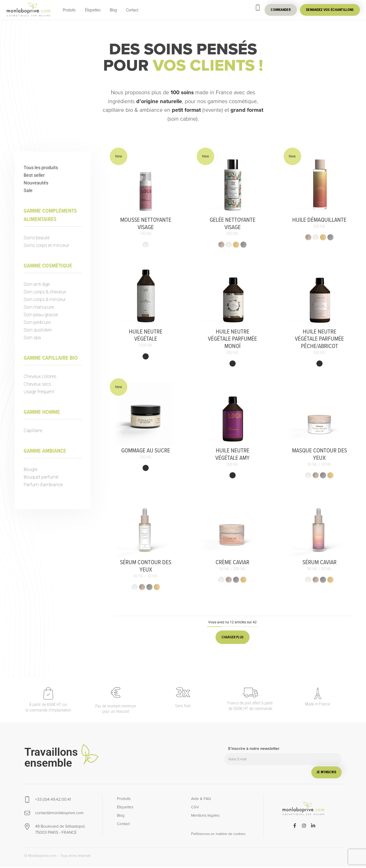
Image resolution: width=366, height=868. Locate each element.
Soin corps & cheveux (45, 292)
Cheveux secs (37, 384)
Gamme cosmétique (48, 266)
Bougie (30, 469)
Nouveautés (36, 183)
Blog (113, 10)
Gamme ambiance (45, 451)
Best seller (34, 175)
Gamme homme (42, 412)
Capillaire (33, 430)
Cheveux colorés (40, 376)
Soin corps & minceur (45, 299)
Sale (28, 190)
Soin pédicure (37, 322)
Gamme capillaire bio (51, 358)
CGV (195, 808)
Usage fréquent (39, 392)
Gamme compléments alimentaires (50, 215)
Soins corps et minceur (46, 245)
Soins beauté (37, 238)
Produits (69, 10)
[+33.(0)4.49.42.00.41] (258, 8)
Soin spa (32, 337)
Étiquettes (93, 10)
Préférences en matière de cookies (218, 835)
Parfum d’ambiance (43, 485)
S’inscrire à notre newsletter (254, 750)
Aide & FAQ (201, 800)
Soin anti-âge (37, 284)
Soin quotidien (38, 330)
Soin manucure (39, 307)
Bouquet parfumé (41, 477)
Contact (132, 10)
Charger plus (233, 637)
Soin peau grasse (41, 315)
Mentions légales (205, 816)
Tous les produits (41, 168)
